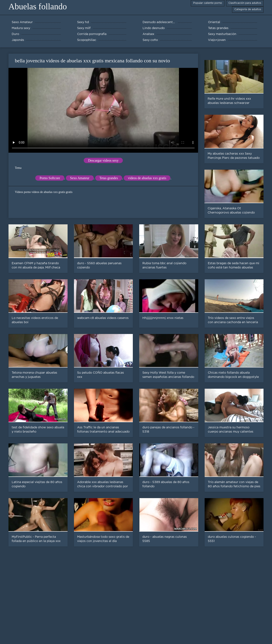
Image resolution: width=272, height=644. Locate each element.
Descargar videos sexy (103, 160)
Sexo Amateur (80, 178)
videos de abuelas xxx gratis (147, 178)
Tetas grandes (109, 178)
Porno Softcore (50, 178)
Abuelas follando (38, 6)
